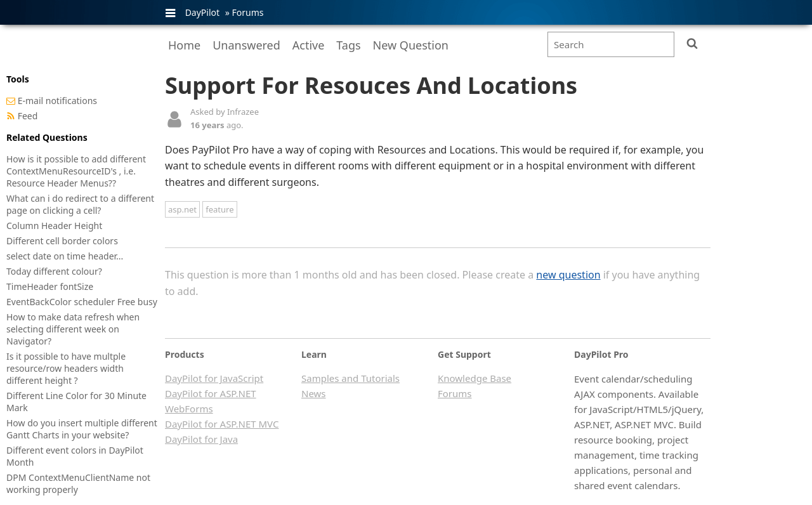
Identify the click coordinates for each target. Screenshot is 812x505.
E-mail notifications (57, 101)
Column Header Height (54, 226)
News (314, 393)
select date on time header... (65, 256)
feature (219, 209)
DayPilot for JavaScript (214, 378)
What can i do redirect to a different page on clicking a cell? (80, 204)
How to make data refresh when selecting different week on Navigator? (73, 329)
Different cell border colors (62, 241)
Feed (28, 116)
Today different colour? (54, 271)
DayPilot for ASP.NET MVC (222, 424)
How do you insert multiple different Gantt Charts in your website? (82, 429)
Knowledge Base (475, 378)
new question (568, 275)
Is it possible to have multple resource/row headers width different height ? (66, 368)
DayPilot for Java (201, 439)
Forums (247, 12)
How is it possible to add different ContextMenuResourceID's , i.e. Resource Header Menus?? (76, 171)
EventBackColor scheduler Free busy (82, 302)
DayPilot (202, 12)
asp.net (182, 209)
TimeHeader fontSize (50, 286)
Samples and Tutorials (350, 378)
